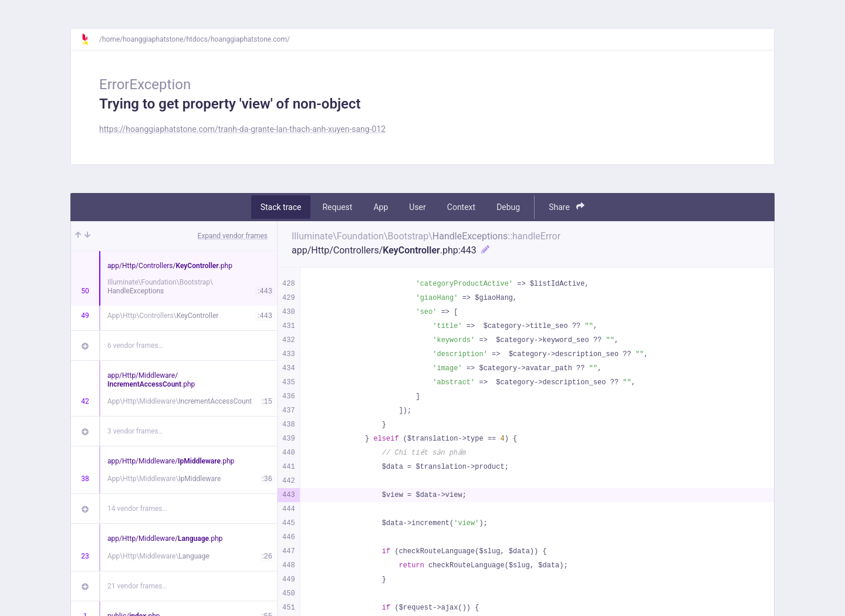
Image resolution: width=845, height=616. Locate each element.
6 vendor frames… (135, 346)
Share (567, 207)
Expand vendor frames (233, 236)
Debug (508, 207)
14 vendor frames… (137, 509)
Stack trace (281, 207)
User (417, 207)
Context (461, 207)
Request (337, 207)
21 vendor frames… (137, 586)
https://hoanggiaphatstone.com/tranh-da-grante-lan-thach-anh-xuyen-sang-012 (242, 129)
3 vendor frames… (135, 431)
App (381, 207)
